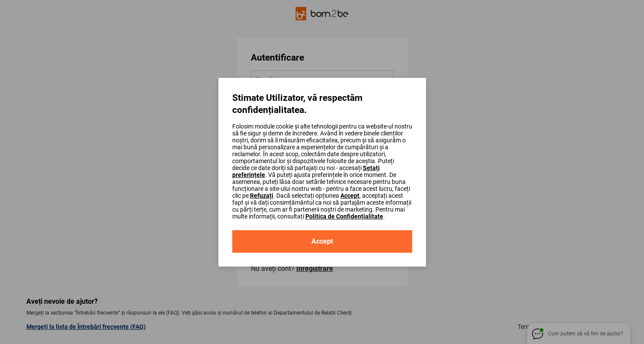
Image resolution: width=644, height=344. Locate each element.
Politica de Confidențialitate (344, 216)
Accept (350, 196)
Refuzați (262, 196)
